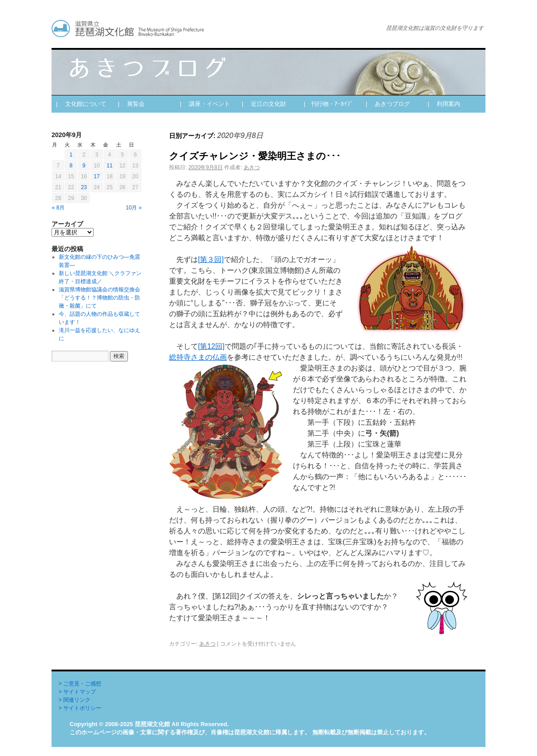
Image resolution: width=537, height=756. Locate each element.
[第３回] (211, 259)
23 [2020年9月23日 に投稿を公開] (84, 187)
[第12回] (211, 346)
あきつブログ (210, 29)
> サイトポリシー (80, 708)
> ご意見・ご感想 (80, 684)
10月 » (134, 208)
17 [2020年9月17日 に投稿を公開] (97, 176)
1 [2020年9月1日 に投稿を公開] (71, 155)
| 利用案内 (444, 104)
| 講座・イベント (205, 104)
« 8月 (59, 208)
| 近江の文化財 (264, 104)
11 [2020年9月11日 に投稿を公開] (110, 166)
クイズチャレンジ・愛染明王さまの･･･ (255, 156)
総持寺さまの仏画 (198, 357)
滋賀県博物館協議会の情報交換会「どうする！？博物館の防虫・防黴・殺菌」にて (99, 298)
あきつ (252, 167)
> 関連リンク (75, 700)
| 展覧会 (131, 104)
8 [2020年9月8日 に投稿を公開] (71, 166)
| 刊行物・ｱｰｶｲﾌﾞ (329, 104)
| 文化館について (81, 104)
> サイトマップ (77, 692)
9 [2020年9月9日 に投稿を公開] (84, 166)
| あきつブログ (388, 104)
